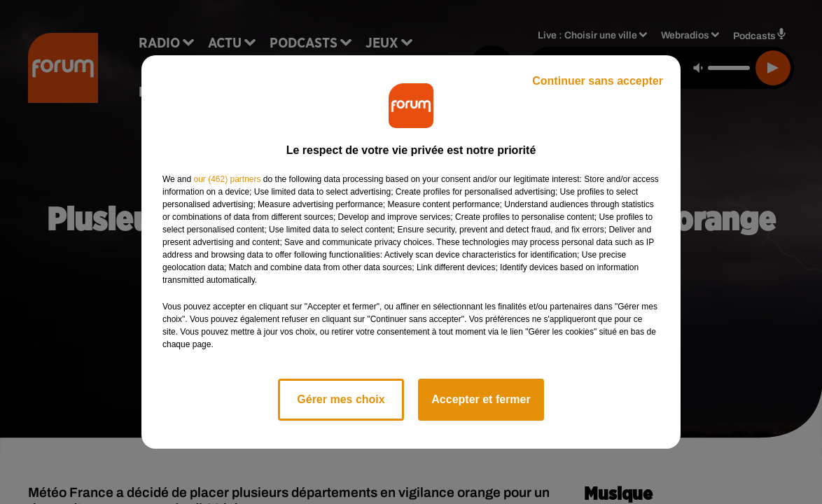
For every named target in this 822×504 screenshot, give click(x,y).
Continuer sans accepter (598, 81)
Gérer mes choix (341, 399)
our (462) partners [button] (227, 179)
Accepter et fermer (481, 399)
